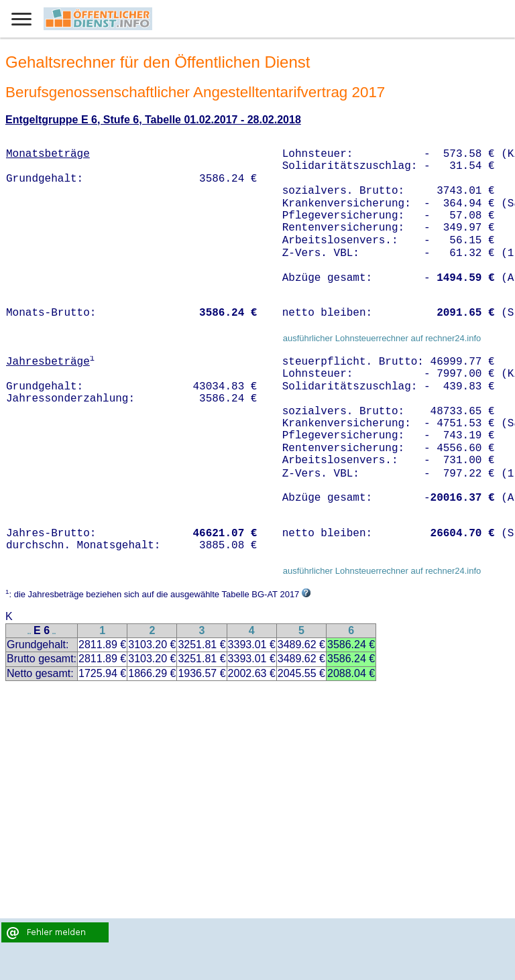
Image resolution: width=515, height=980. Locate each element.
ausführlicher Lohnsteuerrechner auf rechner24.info (382, 338)
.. (30, 632)
